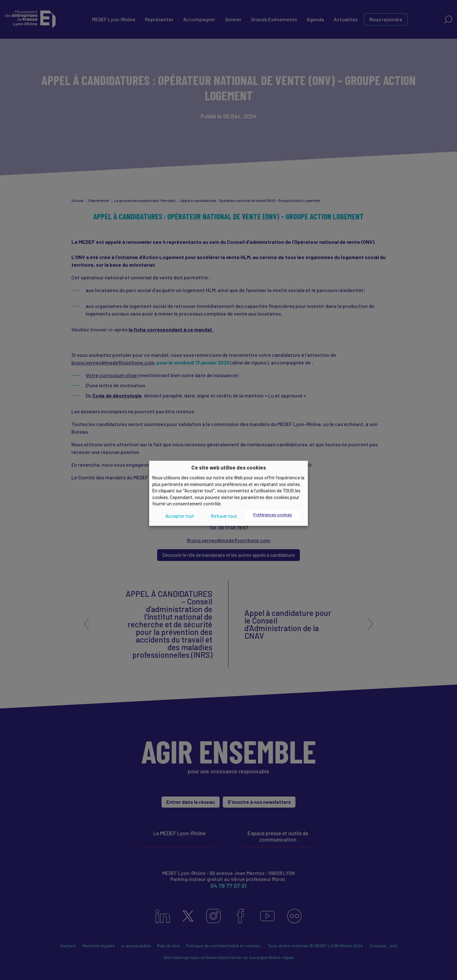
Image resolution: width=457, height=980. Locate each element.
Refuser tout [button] (224, 516)
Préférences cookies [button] (273, 515)
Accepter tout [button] (180, 516)
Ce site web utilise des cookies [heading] (229, 467)
